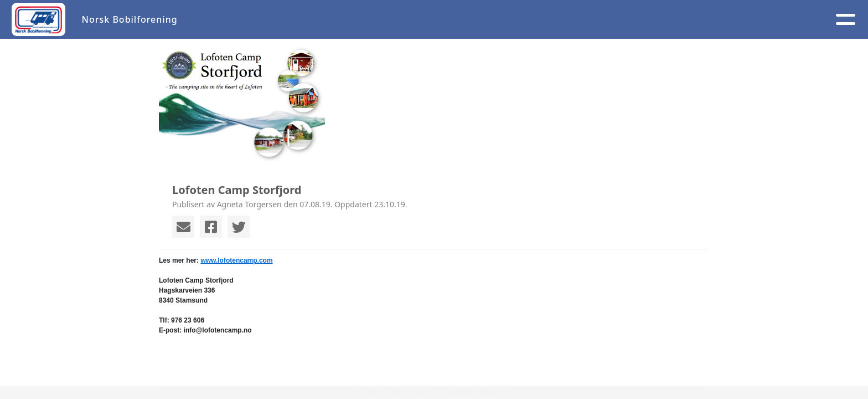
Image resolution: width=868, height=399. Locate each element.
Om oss (472, 20)
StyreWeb (496, 393)
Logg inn (674, 20)
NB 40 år (744, 20)
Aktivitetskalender (386, 20)
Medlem (536, 20)
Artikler (303, 20)
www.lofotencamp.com (236, 260)
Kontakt (603, 20)
